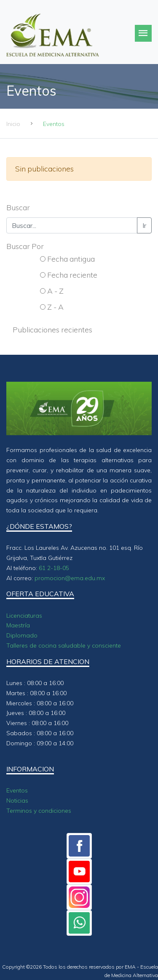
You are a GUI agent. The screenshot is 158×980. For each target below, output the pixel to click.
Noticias (17, 801)
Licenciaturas (24, 616)
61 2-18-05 (54, 568)
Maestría (18, 625)
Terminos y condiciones (39, 811)
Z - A (55, 307)
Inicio (13, 124)
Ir (144, 225)
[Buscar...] (72, 225)
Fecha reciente (72, 275)
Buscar (18, 207)
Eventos (17, 790)
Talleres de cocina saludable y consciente (64, 645)
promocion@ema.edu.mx (70, 578)
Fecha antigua (71, 259)
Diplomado (22, 635)
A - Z (55, 291)
